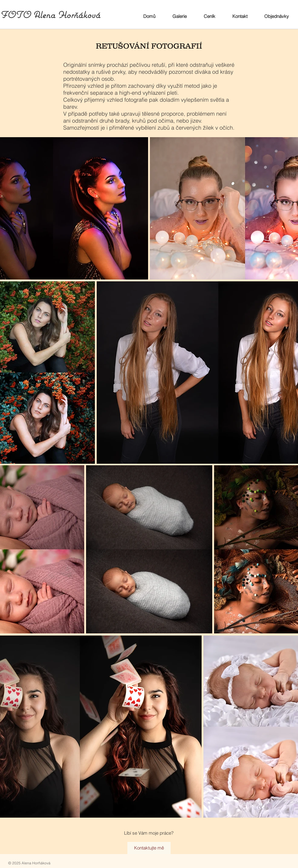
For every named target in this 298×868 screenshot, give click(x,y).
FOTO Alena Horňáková (50, 15)
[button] (180, 16)
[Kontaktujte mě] (149, 848)
